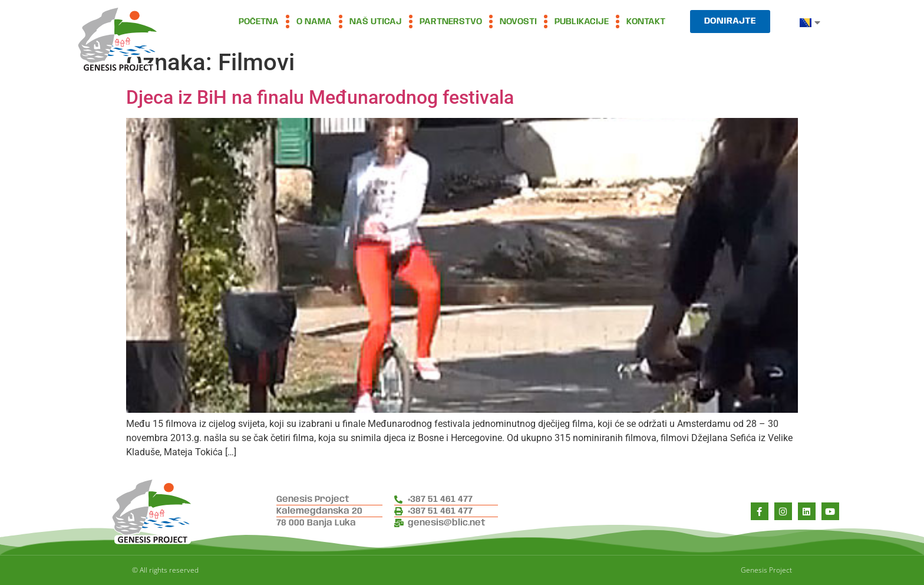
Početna (259, 22)
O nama (314, 22)
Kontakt (646, 22)
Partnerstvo (451, 22)
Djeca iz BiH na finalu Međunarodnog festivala (320, 97)
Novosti (518, 22)
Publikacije (582, 22)
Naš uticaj (376, 22)
